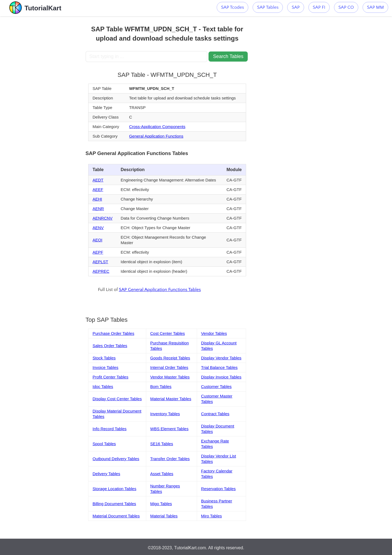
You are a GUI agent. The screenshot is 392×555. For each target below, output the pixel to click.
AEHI (97, 199)
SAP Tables (268, 7)
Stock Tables (104, 358)
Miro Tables (212, 516)
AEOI (97, 240)
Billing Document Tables (114, 504)
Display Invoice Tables (221, 377)
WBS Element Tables (169, 429)
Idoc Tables (103, 386)
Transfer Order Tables (170, 459)
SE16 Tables (162, 444)
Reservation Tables (218, 489)
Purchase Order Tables (113, 333)
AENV (98, 228)
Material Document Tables (116, 516)
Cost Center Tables (168, 333)
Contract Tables (215, 414)
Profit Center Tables (110, 377)
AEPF (98, 252)
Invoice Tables (105, 367)
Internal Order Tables (169, 367)
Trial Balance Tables (219, 367)
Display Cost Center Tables (117, 399)
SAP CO (346, 7)
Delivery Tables (106, 474)
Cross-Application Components (157, 127)
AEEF (98, 189)
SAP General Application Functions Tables (160, 290)
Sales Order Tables (110, 346)
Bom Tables (161, 386)
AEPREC (101, 271)
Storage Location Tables (114, 489)
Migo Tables (161, 504)
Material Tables (164, 516)
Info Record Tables (110, 429)
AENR (98, 209)
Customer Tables (216, 386)
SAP (295, 7)
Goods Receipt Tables (170, 358)
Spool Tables (104, 444)
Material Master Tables (171, 399)
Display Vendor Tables (221, 358)
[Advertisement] (45, 98)
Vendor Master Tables (170, 377)
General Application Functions (156, 136)
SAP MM (375, 7)
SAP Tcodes (232, 7)
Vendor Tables (214, 333)
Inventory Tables (165, 414)
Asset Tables (162, 474)
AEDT (98, 180)
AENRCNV (102, 218)
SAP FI (319, 7)
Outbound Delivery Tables (116, 459)
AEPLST (100, 262)
